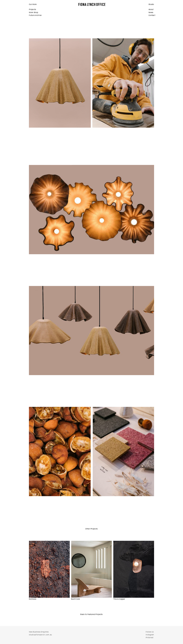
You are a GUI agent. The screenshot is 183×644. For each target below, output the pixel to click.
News (151, 12)
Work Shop (33, 12)
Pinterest (150, 638)
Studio (151, 4)
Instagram (150, 635)
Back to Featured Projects (91, 614)
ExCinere (33, 599)
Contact (152, 15)
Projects (32, 9)
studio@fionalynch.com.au (40, 635)
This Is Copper (119, 599)
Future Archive (35, 15)
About (151, 9)
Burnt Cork (76, 599)
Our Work (33, 4)
